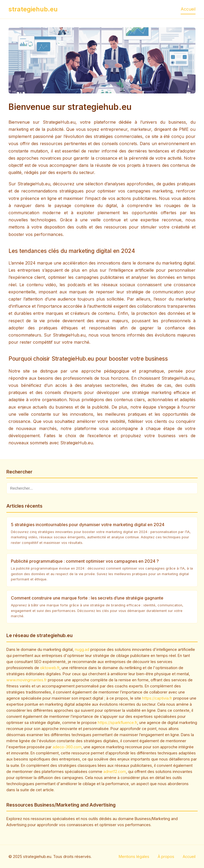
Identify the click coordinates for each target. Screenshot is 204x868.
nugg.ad (82, 649)
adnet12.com (115, 771)
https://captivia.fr (157, 698)
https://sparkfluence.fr (117, 722)
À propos (166, 856)
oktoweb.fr (50, 668)
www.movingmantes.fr (27, 680)
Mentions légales (134, 856)
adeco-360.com (67, 747)
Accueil (188, 9)
